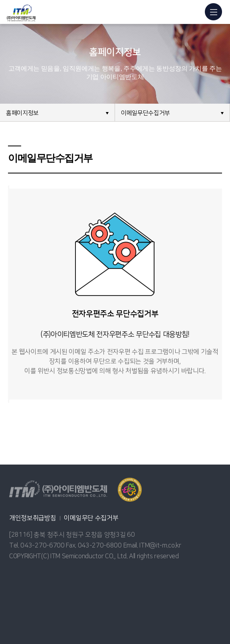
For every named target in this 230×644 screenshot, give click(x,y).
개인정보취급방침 (33, 518)
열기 (130, 490)
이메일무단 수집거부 (91, 518)
